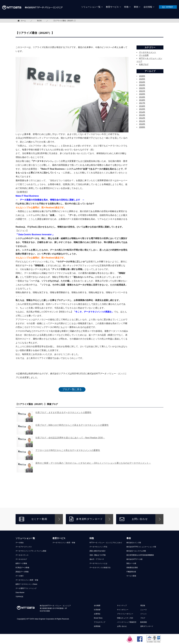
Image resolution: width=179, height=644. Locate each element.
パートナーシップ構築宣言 (127, 622)
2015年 (142, 109)
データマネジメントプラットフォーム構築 (31, 551)
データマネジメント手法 (98, 547)
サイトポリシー (123, 610)
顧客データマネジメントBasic (26, 584)
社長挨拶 (97, 610)
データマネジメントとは (98, 563)
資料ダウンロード (147, 626)
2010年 (142, 124)
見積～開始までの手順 (98, 555)
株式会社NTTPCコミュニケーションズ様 (141, 547)
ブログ (143, 618)
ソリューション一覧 (25, 538)
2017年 (142, 103)
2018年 (142, 100)
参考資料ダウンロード (86, 519)
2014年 (142, 112)
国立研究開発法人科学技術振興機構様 (140, 555)
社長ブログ (144, 64)
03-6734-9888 (45, 611)
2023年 (142, 85)
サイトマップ (122, 606)
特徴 (92, 538)
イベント (144, 614)
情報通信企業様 (132, 568)
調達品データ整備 (22, 572)
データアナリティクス (24, 547)
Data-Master (20, 593)
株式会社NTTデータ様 (134, 559)
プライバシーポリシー (125, 614)
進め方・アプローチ (97, 559)
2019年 (142, 97)
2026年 (142, 76)
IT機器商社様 (131, 572)
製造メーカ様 (131, 563)
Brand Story (98, 618)
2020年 (142, 94)
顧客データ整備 (21, 563)
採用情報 (97, 626)
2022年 (142, 88)
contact (169, 7)
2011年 (142, 121)
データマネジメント (148, 52)
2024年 (142, 82)
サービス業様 (131, 576)
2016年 (142, 106)
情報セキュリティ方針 (125, 618)
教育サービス (59, 538)
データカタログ (21, 559)
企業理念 (97, 614)
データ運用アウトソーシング (26, 588)
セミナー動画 (33, 519)
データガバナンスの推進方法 (100, 568)
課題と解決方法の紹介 (98, 551)
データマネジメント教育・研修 (27, 580)
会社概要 (97, 606)
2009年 (142, 127)
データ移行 (20, 576)
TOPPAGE (19, 597)
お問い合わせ (134, 519)
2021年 (142, 91)
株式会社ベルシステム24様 (136, 551)
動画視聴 (144, 622)
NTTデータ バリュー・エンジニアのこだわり (106, 543)
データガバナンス (22, 555)
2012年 (142, 118)
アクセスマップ (100, 622)
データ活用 (144, 55)
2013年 (142, 115)
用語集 (143, 606)
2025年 (142, 79)
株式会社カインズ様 (134, 543)
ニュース (144, 610)
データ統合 (20, 543)
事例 (129, 538)
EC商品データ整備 (22, 568)
